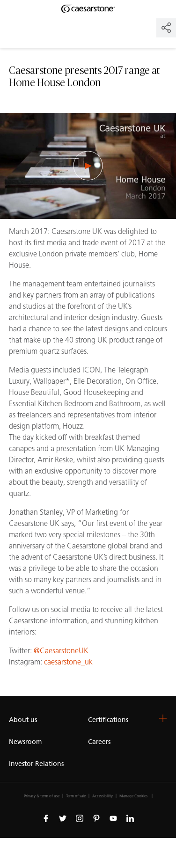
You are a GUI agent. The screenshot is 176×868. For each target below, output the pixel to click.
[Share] (166, 28)
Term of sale (76, 796)
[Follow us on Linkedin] (130, 818)
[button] (163, 718)
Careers (99, 742)
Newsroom (25, 742)
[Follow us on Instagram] (80, 818)
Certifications (108, 720)
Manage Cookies (133, 796)
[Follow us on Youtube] (113, 818)
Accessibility (103, 796)
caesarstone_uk (68, 662)
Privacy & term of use (42, 796)
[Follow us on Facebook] (46, 818)
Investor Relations (36, 764)
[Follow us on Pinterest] (96, 818)
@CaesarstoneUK (61, 651)
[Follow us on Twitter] (63, 818)
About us (23, 720)
